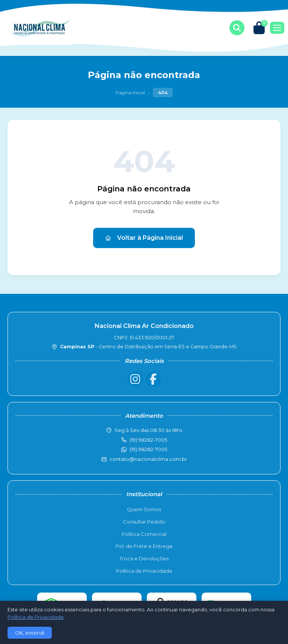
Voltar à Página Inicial (144, 238)
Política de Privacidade (144, 571)
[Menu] (277, 28)
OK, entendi (30, 633)
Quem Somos (144, 509)
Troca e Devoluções (144, 558)
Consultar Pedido (144, 522)
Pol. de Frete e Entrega (144, 546)
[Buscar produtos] (237, 28)
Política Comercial (144, 534)
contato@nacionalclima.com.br (148, 459)
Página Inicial (130, 93)
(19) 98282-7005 (148, 449)
